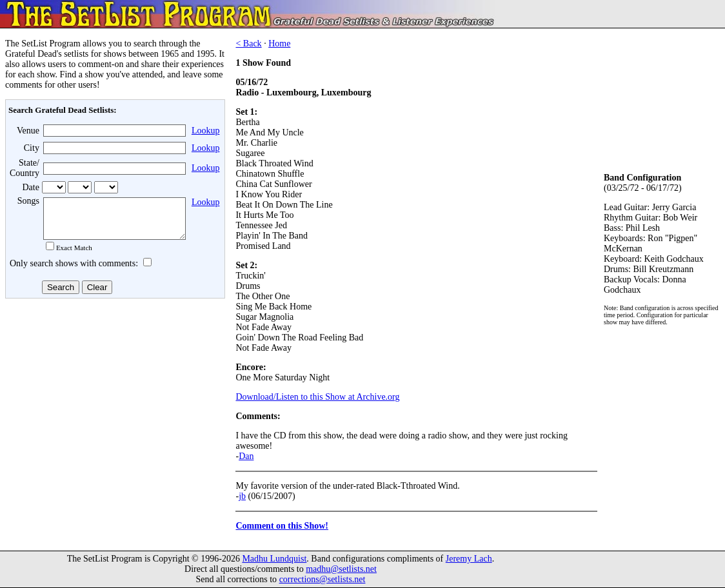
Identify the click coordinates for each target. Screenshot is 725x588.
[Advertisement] (114, 406)
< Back (248, 44)
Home (279, 44)
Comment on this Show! (282, 526)
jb (242, 496)
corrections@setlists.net (323, 579)
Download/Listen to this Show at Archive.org (317, 397)
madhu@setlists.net (341, 569)
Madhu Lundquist (274, 559)
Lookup (206, 131)
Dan (246, 456)
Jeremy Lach (469, 559)
